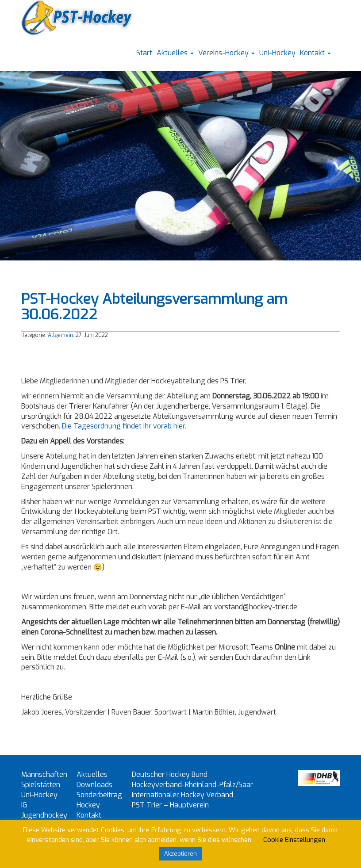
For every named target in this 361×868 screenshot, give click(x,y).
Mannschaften (44, 774)
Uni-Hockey (277, 53)
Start (144, 53)
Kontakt (315, 53)
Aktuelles (175, 53)
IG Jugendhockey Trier (44, 815)
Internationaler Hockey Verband (182, 795)
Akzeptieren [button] (180, 854)
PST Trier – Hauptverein (170, 805)
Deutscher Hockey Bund (170, 774)
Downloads (94, 785)
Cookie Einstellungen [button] (294, 840)
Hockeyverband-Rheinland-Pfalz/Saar (192, 785)
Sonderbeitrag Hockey (99, 800)
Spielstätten (41, 785)
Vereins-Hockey (227, 53)
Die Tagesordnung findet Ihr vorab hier (123, 426)
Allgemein (60, 335)
